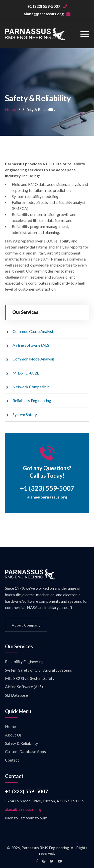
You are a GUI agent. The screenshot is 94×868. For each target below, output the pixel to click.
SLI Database (16, 695)
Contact (12, 760)
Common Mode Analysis (34, 359)
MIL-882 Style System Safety (30, 678)
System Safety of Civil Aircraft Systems (38, 670)
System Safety (25, 414)
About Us (13, 735)
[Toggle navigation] (85, 34)
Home (10, 109)
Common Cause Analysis (34, 331)
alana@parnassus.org (47, 497)
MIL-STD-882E (26, 373)
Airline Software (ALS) (31, 345)
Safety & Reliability (21, 743)
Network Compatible (31, 387)
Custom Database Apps (25, 751)
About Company (26, 625)
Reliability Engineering (32, 400)
